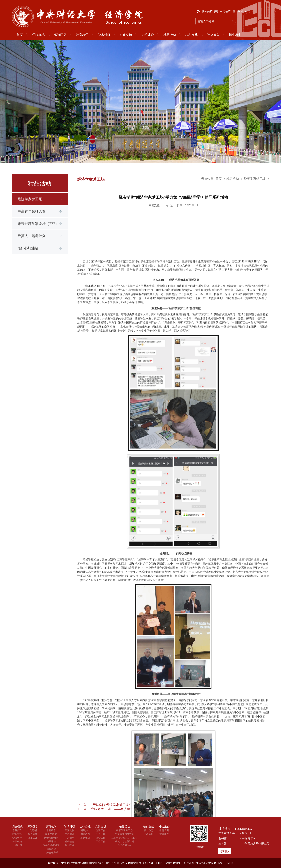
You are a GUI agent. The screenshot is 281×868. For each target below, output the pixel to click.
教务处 (222, 844)
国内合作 (85, 834)
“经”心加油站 (28, 253)
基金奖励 (85, 838)
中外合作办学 (51, 853)
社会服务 (213, 35)
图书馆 (222, 838)
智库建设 (164, 834)
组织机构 (17, 841)
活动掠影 (149, 834)
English (239, 11)
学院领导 (17, 838)
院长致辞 (17, 834)
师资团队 (60, 35)
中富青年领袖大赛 (32, 217)
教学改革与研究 (51, 845)
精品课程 (51, 841)
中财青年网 (249, 838)
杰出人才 (33, 838)
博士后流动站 (51, 838)
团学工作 (101, 838)
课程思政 (51, 849)
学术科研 (104, 35)
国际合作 (85, 830)
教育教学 (82, 35)
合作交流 (126, 35)
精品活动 (170, 35)
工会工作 (101, 841)
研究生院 (247, 833)
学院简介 (17, 830)
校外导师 (33, 834)
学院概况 (38, 35)
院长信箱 (205, 11)
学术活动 (69, 838)
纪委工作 (101, 834)
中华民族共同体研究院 (256, 844)
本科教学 (51, 830)
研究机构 (69, 830)
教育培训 (164, 830)
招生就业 (235, 35)
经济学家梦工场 (30, 204)
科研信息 (69, 841)
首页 (20, 35)
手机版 (225, 851)
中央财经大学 (227, 833)
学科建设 (69, 834)
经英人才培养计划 (32, 241)
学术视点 (69, 845)
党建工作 (101, 830)
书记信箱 (223, 11)
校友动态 (149, 830)
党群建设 (148, 35)
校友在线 (191, 35)
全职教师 (33, 830)
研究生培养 (51, 834)
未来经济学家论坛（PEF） (38, 229)
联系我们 (17, 845)
